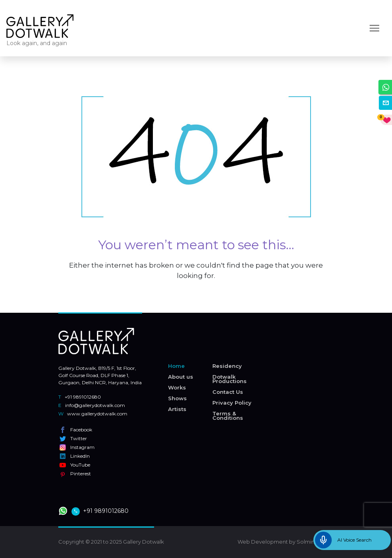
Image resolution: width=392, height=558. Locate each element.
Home (176, 366)
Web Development (263, 542)
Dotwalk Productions (230, 379)
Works (177, 387)
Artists (177, 409)
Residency (227, 366)
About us (181, 377)
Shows (177, 398)
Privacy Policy (232, 403)
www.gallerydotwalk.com (93, 414)
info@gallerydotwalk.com (92, 405)
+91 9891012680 (80, 397)
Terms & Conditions (228, 416)
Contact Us (228, 392)
